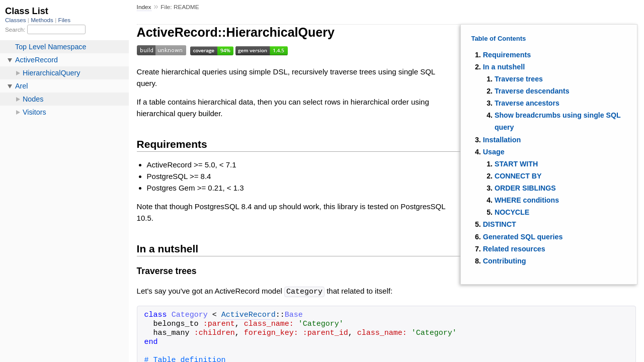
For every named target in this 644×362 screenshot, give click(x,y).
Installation (502, 140)
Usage (494, 152)
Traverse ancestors (527, 103)
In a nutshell (504, 67)
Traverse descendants (532, 91)
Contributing (505, 261)
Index (144, 7)
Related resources (514, 249)
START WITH (516, 164)
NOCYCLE (512, 212)
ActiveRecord (249, 315)
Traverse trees (519, 79)
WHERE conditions (527, 200)
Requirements (507, 55)
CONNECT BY (518, 176)
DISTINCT (500, 224)
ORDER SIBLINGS (525, 188)
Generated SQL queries (523, 237)
